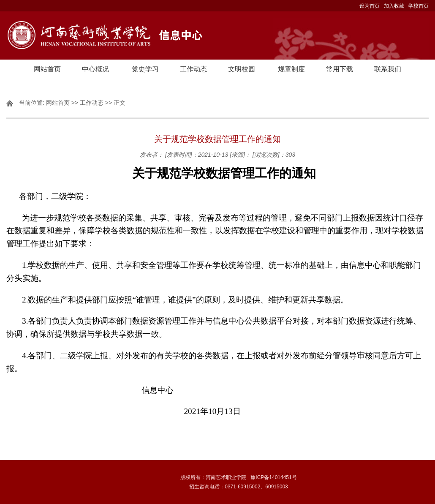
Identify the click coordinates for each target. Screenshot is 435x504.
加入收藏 (394, 6)
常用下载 (340, 69)
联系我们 (388, 69)
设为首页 (370, 6)
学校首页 (419, 6)
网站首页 (47, 69)
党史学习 (145, 69)
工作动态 (193, 69)
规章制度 (291, 69)
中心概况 (95, 69)
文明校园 (242, 69)
